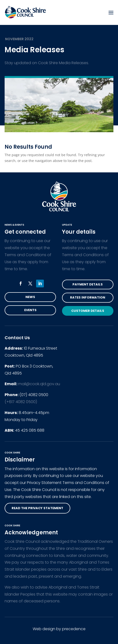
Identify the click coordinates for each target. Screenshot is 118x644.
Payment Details (88, 284)
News (30, 297)
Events (30, 310)
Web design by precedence (59, 629)
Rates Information (88, 297)
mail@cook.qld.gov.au (39, 384)
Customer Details (88, 311)
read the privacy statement (37, 508)
